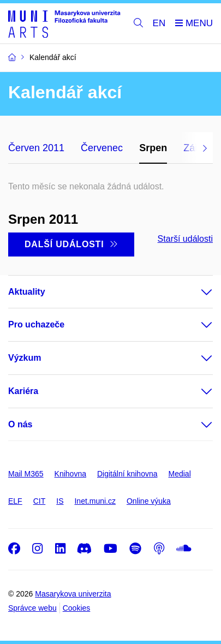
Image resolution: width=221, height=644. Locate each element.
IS (60, 501)
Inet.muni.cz (95, 501)
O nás (20, 424)
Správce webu (32, 608)
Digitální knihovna (127, 474)
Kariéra (23, 391)
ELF (15, 501)
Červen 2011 (36, 148)
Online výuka (149, 501)
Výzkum (25, 358)
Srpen (153, 148)
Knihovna (70, 474)
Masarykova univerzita (73, 594)
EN (159, 23)
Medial (180, 474)
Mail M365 (26, 474)
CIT (40, 501)
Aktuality (27, 292)
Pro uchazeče (36, 324)
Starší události (185, 239)
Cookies (77, 608)
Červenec (102, 148)
